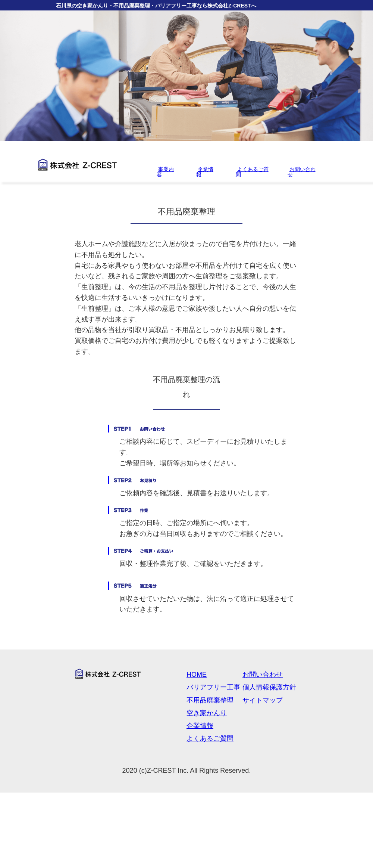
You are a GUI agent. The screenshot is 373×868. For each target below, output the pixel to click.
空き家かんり (207, 713)
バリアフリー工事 (213, 687)
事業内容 (165, 172)
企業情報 (205, 172)
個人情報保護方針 (269, 687)
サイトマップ (263, 700)
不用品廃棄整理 (210, 700)
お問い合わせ (301, 172)
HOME (197, 675)
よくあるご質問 (252, 172)
